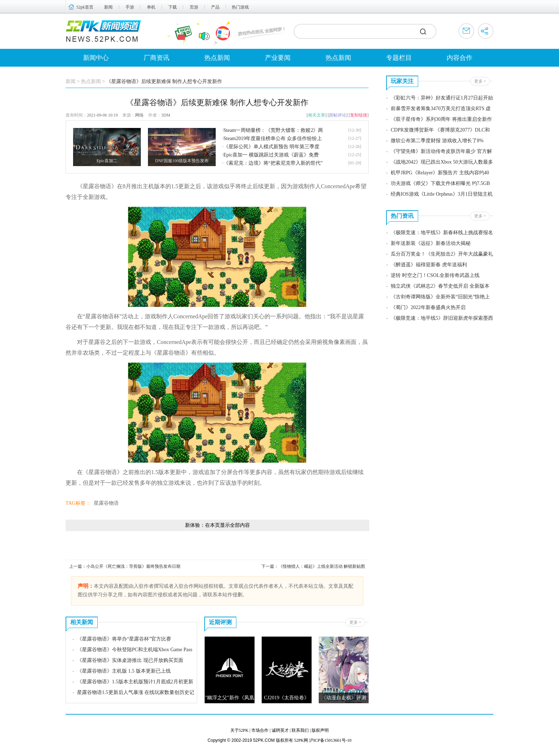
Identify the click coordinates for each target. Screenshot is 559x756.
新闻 (108, 7)
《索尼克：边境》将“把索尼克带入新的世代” (273, 163)
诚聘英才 (280, 730)
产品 (215, 7)
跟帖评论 (338, 115)
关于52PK (239, 730)
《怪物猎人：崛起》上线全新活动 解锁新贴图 (322, 566)
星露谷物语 (106, 503)
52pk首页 (85, 7)
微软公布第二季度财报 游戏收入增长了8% (437, 141)
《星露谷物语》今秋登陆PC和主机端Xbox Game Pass (135, 650)
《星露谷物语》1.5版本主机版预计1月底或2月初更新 (135, 682)
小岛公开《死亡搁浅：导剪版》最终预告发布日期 (133, 566)
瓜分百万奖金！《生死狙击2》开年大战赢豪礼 (442, 254)
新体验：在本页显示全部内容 (217, 525)
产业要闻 (278, 58)
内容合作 (460, 58)
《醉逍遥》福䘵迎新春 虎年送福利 (429, 265)
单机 (151, 7)
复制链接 (359, 115)
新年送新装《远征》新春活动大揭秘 (431, 243)
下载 (173, 7)
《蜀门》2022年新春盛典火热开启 (428, 307)
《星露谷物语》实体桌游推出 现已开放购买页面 (130, 660)
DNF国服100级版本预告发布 (182, 161)
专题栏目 (399, 58)
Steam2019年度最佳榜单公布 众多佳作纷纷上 (273, 138)
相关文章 (317, 115)
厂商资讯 (157, 58)
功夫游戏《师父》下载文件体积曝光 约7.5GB (440, 183)
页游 (194, 7)
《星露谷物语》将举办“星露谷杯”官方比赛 (124, 639)
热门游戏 (240, 7)
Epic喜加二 (107, 161)
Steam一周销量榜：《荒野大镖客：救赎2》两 (273, 130)
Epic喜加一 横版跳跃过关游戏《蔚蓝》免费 (271, 155)
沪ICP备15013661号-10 (330, 740)
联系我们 (300, 730)
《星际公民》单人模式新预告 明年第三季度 (272, 147)
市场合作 (260, 730)
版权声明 (320, 730)
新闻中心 (96, 58)
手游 (130, 7)
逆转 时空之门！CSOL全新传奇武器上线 (435, 275)
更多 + (355, 622)
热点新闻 (217, 58)
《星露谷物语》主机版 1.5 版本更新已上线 (124, 671)
